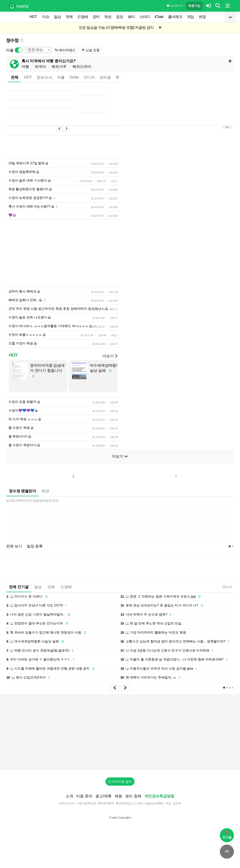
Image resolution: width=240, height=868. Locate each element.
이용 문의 (84, 796)
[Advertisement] (120, 732)
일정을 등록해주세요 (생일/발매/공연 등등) (32, 501)
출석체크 (175, 17)
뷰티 (131, 17)
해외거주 (59, 67)
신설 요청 (91, 50)
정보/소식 (45, 77)
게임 (190, 17)
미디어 (89, 77)
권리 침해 (133, 796)
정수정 (12, 40)
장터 (96, 17)
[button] (115, 688)
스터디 (145, 17)
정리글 (105, 77)
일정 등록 (35, 546)
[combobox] (38, 50)
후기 (119, 77)
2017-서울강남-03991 (150, 803)
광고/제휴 (103, 796)
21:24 (227, 587)
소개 (69, 796)
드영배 (83, 17)
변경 (202, 17)
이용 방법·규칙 (175, 6)
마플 (61, 77)
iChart (159, 17)
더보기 (110, 356)
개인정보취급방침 (159, 796)
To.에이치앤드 (65, 50)
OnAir (74, 77)
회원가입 (194, 6)
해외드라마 (82, 67)
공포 (120, 17)
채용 (118, 796)
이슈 (46, 17)
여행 (25, 67)
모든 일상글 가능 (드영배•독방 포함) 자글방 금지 (116, 27)
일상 (57, 17)
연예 (69, 17)
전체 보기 (14, 546)
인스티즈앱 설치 (120, 781)
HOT (33, 17)
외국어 (40, 67)
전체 (15, 77)
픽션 (108, 17)
